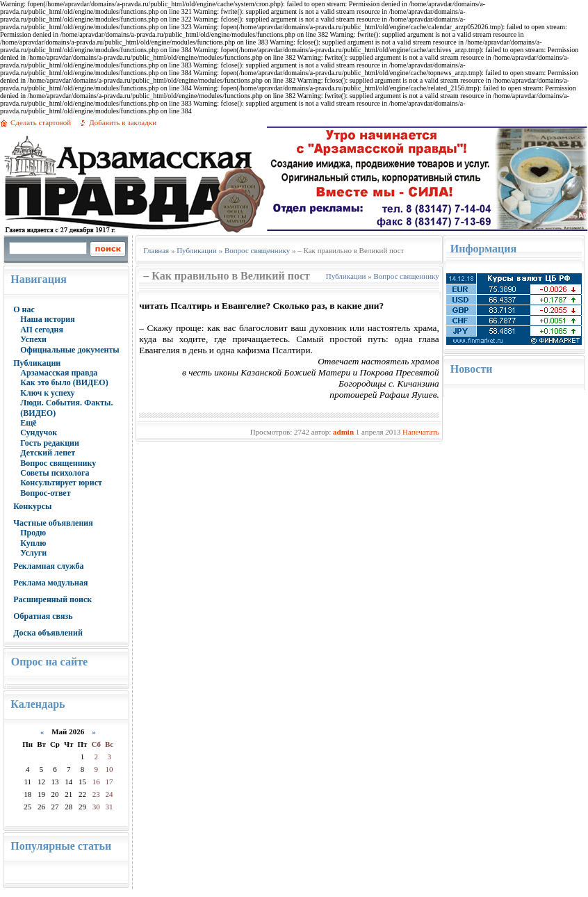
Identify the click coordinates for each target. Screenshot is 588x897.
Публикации (37, 363)
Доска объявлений (48, 633)
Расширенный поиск (52, 599)
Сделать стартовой (41, 122)
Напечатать (421, 432)
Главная (156, 250)
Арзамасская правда (59, 373)
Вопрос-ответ (45, 493)
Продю (33, 533)
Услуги (33, 553)
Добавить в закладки (123, 122)
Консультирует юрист (61, 483)
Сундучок (39, 433)
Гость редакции (50, 443)
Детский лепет (48, 453)
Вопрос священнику (58, 463)
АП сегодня (42, 330)
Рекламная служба (48, 566)
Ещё (28, 423)
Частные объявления (53, 523)
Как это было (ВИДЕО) (64, 382)
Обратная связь (43, 616)
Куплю (33, 543)
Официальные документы (70, 350)
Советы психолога (55, 473)
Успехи (33, 339)
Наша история (48, 319)
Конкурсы (32, 506)
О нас (24, 309)
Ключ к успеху (47, 393)
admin (343, 432)
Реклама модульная (50, 583)
